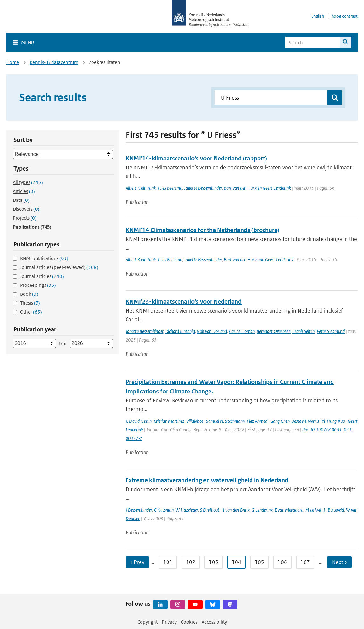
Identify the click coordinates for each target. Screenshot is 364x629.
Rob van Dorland (212, 331)
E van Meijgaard (289, 510)
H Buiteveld (334, 510)
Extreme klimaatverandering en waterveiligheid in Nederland (207, 480)
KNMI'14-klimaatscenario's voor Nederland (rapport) (196, 158)
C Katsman (164, 510)
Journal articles (42, 276)
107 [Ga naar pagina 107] (305, 562)
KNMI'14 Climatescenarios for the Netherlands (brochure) (203, 230)
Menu (27, 42)
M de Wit (313, 510)
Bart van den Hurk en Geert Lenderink (257, 188)
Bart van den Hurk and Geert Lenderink (259, 260)
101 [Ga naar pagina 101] (168, 562)
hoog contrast (345, 16)
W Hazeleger (187, 510)
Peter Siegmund (331, 331)
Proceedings (38, 285)
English (318, 16)
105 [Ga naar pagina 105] (259, 562)
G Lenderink (262, 510)
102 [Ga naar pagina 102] (191, 562)
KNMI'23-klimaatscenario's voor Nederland (184, 302)
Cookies (189, 622)
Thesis (30, 303)
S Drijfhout (210, 510)
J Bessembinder (139, 510)
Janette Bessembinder (203, 188)
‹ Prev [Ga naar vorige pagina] (137, 562)
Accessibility (214, 622)
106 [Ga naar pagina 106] (282, 562)
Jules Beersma (170, 188)
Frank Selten (304, 331)
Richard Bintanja (180, 331)
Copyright (148, 622)
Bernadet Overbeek (274, 331)
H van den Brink (235, 510)
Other (31, 312)
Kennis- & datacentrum (54, 62)
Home (13, 62)
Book (29, 294)
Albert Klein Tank (141, 188)
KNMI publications (44, 258)
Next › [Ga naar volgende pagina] (339, 562)
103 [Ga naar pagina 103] (214, 562)
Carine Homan (242, 331)
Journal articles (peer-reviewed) (59, 267)
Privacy (169, 622)
